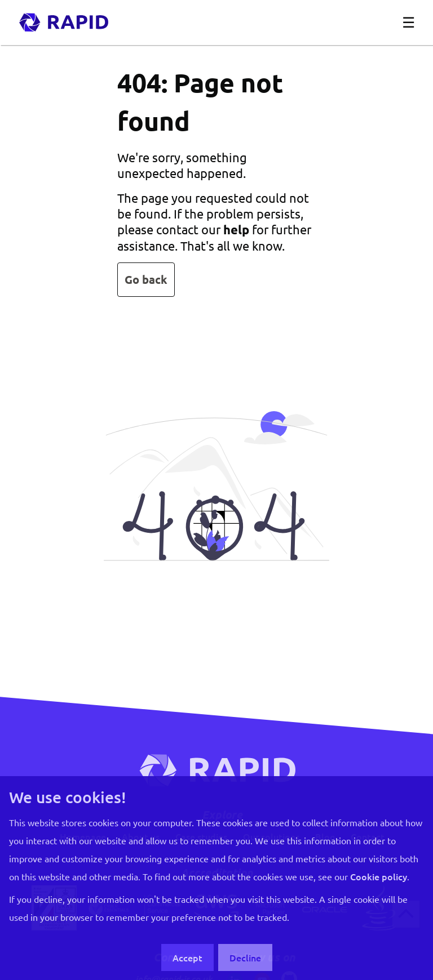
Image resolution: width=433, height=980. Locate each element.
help (236, 230)
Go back (146, 279)
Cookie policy (379, 876)
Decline (245, 957)
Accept (187, 957)
